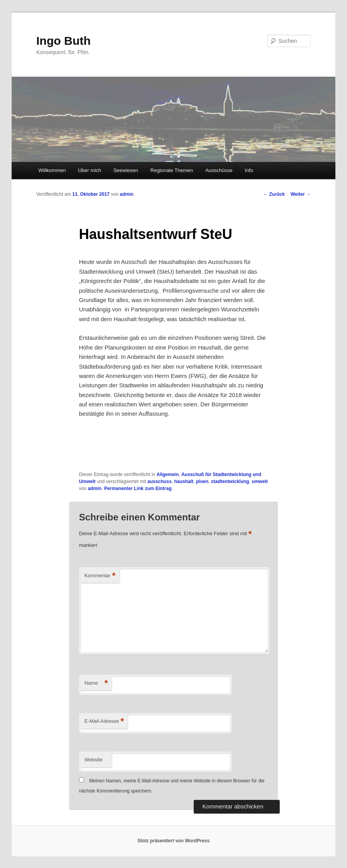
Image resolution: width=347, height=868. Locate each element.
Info (249, 170)
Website (94, 760)
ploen (202, 481)
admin (127, 194)
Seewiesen (126, 170)
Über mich (90, 170)
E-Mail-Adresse (104, 721)
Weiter (301, 194)
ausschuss (159, 481)
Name (96, 683)
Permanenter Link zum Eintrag (138, 488)
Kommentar (100, 576)
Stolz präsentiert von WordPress (173, 841)
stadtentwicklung (230, 481)
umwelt (260, 481)
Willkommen (52, 170)
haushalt (184, 481)
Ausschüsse (219, 170)
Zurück (274, 194)
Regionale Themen (172, 170)
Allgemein (167, 474)
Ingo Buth (63, 41)
